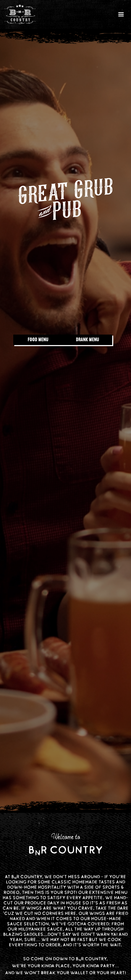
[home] (20, 14)
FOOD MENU (38, 340)
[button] (121, 14)
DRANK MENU (88, 340)
